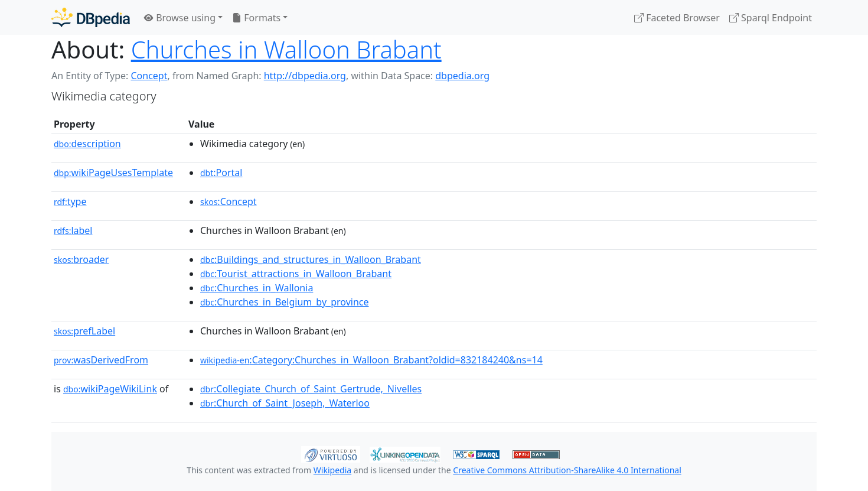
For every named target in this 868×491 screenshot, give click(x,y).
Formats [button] (256, 18)
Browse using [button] (180, 18)
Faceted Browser (677, 18)
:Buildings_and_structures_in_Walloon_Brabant (311, 259)
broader (81, 259)
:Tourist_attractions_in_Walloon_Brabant (296, 274)
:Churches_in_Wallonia (257, 288)
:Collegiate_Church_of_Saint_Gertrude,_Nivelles (311, 389)
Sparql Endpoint (771, 18)
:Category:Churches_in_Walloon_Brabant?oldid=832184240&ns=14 (371, 360)
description (87, 144)
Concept (149, 76)
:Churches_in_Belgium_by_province (285, 302)
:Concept (229, 201)
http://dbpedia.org (305, 76)
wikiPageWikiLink (110, 389)
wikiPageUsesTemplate (113, 173)
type (70, 201)
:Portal (221, 173)
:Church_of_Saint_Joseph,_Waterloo (285, 403)
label (73, 230)
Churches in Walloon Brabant (286, 49)
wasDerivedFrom (101, 360)
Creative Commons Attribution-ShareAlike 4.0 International (567, 470)
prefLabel (84, 331)
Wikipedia (332, 470)
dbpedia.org (462, 76)
